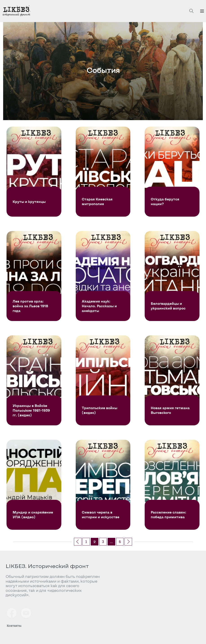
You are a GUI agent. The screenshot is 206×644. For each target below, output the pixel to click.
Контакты (14, 626)
